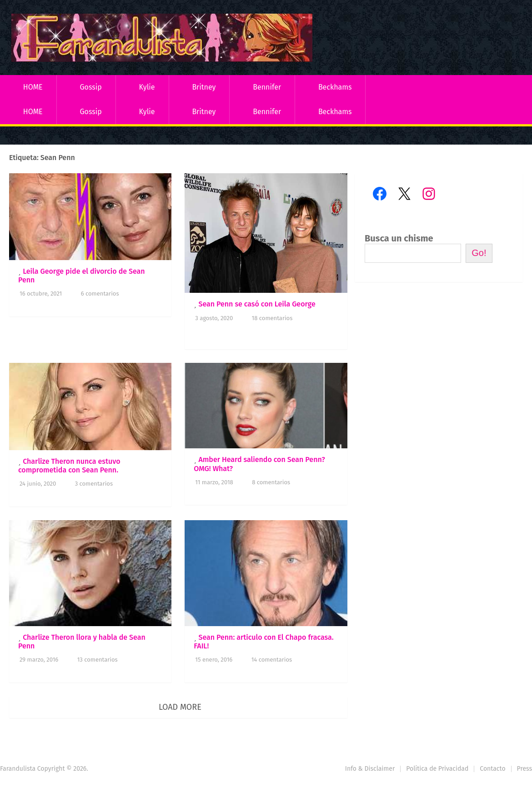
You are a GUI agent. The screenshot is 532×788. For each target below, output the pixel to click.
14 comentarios (272, 660)
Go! (479, 253)
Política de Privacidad (437, 769)
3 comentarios (94, 484)
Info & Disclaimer (370, 769)
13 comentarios (98, 660)
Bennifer (267, 87)
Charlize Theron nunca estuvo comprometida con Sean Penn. (69, 466)
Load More (180, 707)
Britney (204, 87)
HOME (33, 87)
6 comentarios (100, 294)
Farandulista (18, 769)
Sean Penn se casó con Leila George (257, 304)
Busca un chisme (399, 238)
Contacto (492, 769)
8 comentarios (271, 482)
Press (524, 769)
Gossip (90, 87)
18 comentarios (272, 318)
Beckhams (335, 87)
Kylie (147, 87)
